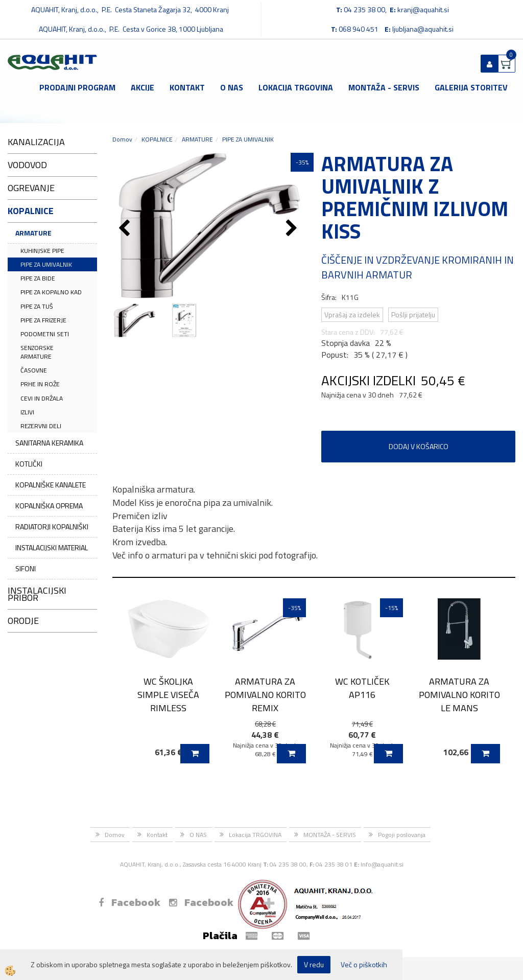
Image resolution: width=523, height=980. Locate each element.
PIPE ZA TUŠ (37, 306)
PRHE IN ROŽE (40, 384)
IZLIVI (27, 412)
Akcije (142, 87)
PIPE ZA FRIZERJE (43, 320)
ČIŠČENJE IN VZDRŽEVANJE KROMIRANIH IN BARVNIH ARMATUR (418, 267)
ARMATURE (33, 233)
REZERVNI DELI (41, 426)
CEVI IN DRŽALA (42, 398)
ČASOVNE (34, 370)
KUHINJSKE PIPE (42, 251)
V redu (314, 964)
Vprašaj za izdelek (352, 314)
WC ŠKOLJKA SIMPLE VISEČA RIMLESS (168, 694)
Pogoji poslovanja (402, 835)
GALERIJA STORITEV (471, 87)
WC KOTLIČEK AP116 (362, 688)
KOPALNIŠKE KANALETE (51, 485)
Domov (122, 139)
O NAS (232, 87)
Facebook (129, 902)
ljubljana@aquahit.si (423, 29)
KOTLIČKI (29, 464)
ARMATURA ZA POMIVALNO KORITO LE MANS (459, 694)
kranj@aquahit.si (423, 9)
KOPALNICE (157, 139)
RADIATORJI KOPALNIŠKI (52, 527)
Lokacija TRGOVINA (296, 87)
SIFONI (26, 568)
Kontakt (187, 87)
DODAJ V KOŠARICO (419, 446)
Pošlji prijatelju (413, 314)
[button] (293, 229)
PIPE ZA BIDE (38, 278)
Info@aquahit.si (382, 864)
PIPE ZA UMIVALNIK (46, 264)
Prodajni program (77, 87)
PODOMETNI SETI (45, 334)
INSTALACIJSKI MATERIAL (52, 547)
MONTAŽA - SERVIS (384, 87)
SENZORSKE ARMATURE (37, 352)
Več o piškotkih (364, 965)
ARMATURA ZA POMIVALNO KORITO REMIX (265, 694)
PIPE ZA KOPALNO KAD (51, 292)
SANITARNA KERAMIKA (49, 443)
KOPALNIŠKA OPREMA (49, 506)
